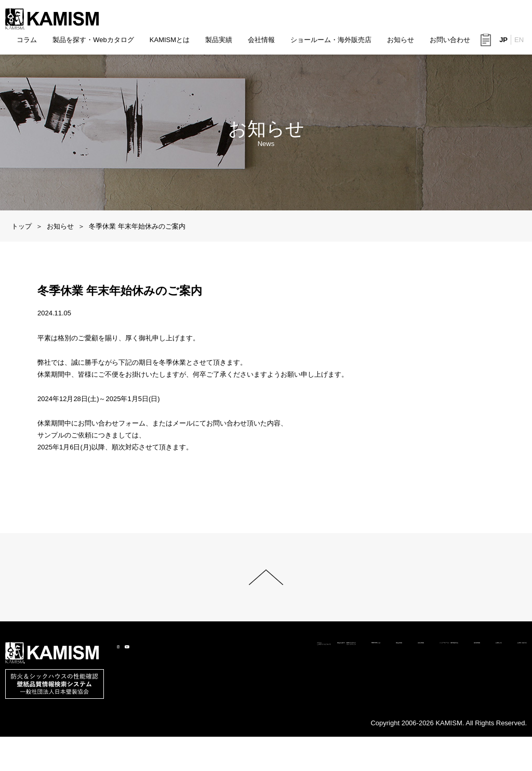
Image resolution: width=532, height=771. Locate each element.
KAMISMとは (170, 40)
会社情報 (261, 40)
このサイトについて (61, 737)
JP (503, 40)
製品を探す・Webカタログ (93, 40)
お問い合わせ (450, 40)
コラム (27, 40)
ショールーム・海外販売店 (331, 40)
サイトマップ (127, 737)
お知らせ (401, 40)
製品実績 (219, 40)
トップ (22, 226)
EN (519, 40)
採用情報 (415, 726)
